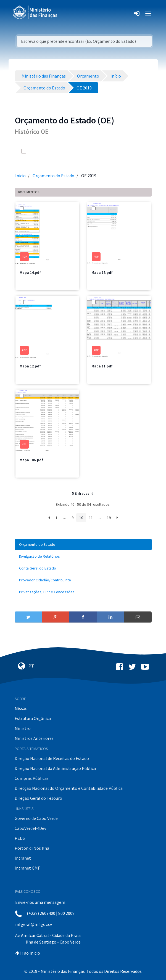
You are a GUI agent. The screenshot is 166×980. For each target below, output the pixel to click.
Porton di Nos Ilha (32, 848)
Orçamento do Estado (53, 176)
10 (81, 518)
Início (20, 176)
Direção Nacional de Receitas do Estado (52, 758)
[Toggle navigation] (66, 14)
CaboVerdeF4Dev (30, 828)
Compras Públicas (32, 778)
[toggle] (31, 151)
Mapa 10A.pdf (31, 460)
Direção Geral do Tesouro (38, 798)
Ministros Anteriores (34, 738)
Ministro (23, 728)
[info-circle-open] (130, 151)
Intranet (23, 858)
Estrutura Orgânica (33, 718)
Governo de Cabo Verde (36, 818)
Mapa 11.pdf (102, 366)
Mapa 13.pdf (102, 272)
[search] (118, 151)
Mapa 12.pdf (30, 366)
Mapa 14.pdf (30, 272)
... (64, 518)
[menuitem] (83, 545)
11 (91, 518)
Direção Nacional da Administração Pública (55, 768)
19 (109, 518)
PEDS (20, 838)
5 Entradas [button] (83, 493)
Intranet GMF (27, 868)
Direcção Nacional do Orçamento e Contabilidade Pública (69, 788)
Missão (21, 708)
